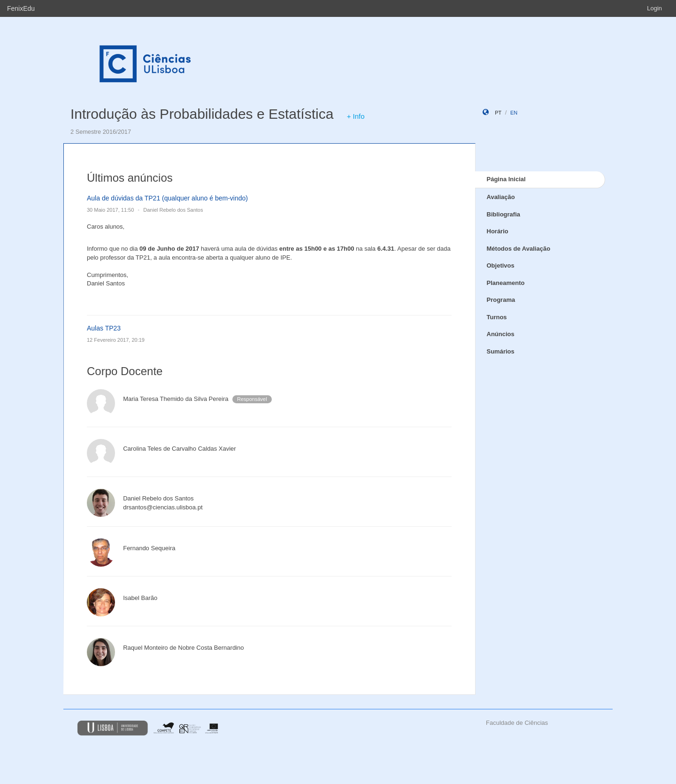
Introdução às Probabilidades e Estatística (202, 114)
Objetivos (501, 265)
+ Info (356, 116)
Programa (501, 300)
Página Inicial (506, 179)
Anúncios (501, 334)
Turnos (497, 317)
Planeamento (506, 283)
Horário (498, 231)
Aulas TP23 (104, 328)
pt (498, 113)
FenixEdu (21, 8)
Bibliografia (504, 214)
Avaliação (501, 197)
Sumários (501, 351)
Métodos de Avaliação (519, 249)
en (514, 113)
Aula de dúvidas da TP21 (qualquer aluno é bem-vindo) (167, 198)
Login (654, 8)
